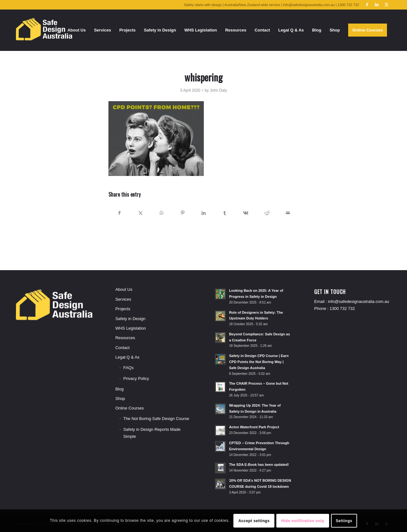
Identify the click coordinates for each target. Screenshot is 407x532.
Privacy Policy (136, 378)
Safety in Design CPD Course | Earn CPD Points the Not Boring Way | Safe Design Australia (259, 362)
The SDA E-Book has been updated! (259, 465)
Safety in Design (131, 319)
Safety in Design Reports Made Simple (152, 433)
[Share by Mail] (288, 213)
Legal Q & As (128, 357)
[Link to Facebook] (367, 5)
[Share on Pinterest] (183, 213)
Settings (344, 521)
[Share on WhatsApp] (161, 213)
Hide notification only (303, 521)
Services (123, 299)
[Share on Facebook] (119, 213)
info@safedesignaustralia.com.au (358, 301)
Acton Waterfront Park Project (254, 427)
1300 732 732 (342, 308)
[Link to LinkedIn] (377, 5)
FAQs (129, 368)
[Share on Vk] (246, 213)
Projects (123, 309)
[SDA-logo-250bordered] (44, 30)
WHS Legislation (131, 328)
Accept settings (254, 521)
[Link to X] (386, 5)
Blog (120, 389)
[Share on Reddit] (267, 213)
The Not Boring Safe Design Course (156, 419)
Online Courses (130, 408)
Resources (125, 338)
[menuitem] (77, 30)
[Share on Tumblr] (225, 213)
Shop (120, 399)
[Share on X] (140, 213)
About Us (124, 289)
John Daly (218, 90)
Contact (123, 348)
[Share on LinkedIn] (204, 213)
